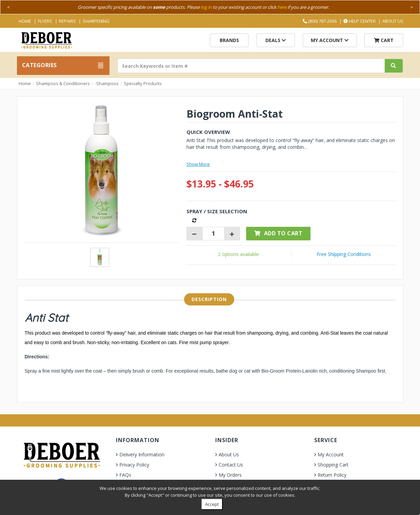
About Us (393, 21)
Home (25, 21)
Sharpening (96, 21)
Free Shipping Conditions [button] (344, 254)
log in (206, 7)
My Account (330, 40)
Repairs (67, 21)
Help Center (359, 21)
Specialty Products (143, 83)
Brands (229, 40)
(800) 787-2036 (320, 21)
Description (209, 299)
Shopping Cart (333, 465)
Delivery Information (142, 454)
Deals (276, 40)
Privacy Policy (134, 465)
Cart (384, 40)
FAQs (125, 475)
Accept (212, 504)
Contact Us (231, 465)
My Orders (230, 475)
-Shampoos (107, 83)
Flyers (45, 21)
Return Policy (332, 475)
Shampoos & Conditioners (63, 83)
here (282, 7)
